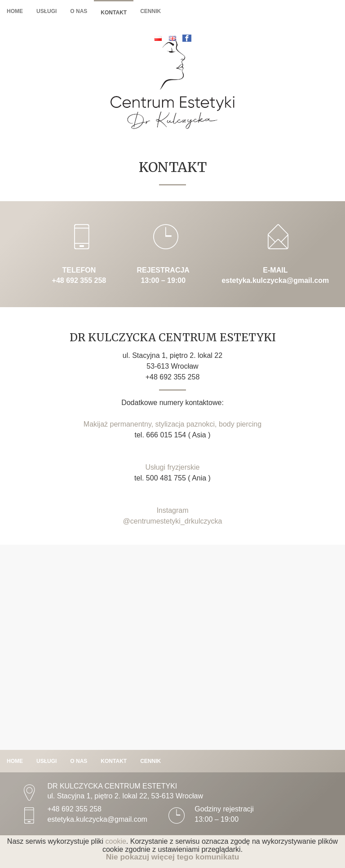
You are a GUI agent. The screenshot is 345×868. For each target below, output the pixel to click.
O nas (79, 11)
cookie (116, 841)
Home (15, 11)
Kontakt (114, 13)
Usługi (46, 11)
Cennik (150, 11)
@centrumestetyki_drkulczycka (173, 521)
